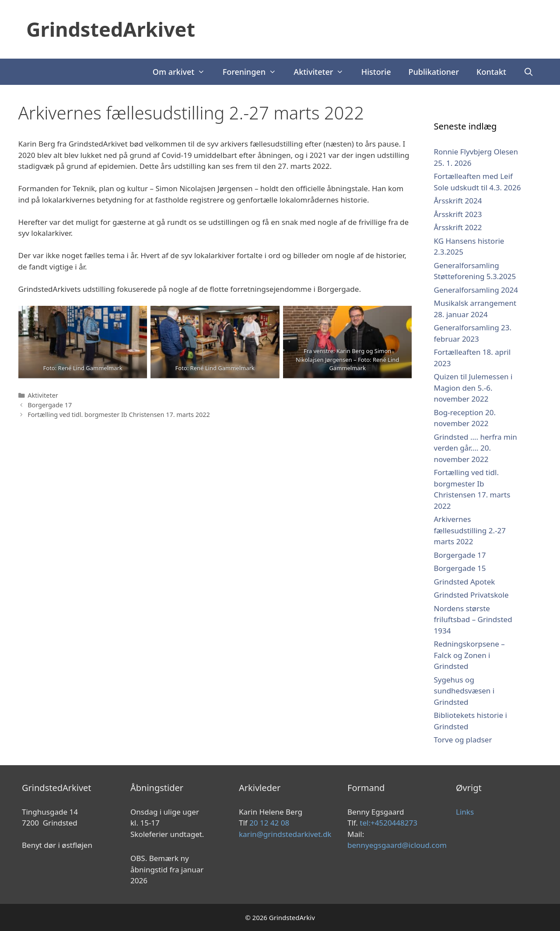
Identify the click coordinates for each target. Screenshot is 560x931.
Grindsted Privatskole (471, 595)
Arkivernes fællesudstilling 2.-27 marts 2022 (470, 530)
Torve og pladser (463, 740)
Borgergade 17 (50, 405)
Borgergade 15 (460, 568)
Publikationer (434, 72)
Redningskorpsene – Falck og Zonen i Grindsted (469, 655)
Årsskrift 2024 (458, 201)
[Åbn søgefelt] (529, 72)
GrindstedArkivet (111, 29)
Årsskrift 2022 (458, 227)
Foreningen (254, 72)
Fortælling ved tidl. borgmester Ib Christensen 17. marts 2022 (119, 415)
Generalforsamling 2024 (476, 290)
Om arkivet (183, 72)
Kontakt (491, 72)
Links (465, 812)
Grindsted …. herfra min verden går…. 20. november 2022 (476, 448)
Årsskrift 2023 (458, 214)
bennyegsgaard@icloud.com (397, 845)
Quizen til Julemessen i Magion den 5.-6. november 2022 (473, 388)
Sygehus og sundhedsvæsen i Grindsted (464, 691)
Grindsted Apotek (465, 582)
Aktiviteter (323, 72)
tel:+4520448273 (388, 823)
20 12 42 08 (269, 823)
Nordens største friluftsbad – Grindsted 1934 (473, 619)
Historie (376, 72)
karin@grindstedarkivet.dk (285, 834)
